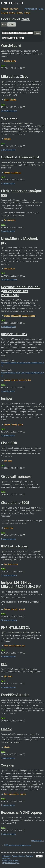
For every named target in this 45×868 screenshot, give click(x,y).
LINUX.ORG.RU (12, 3)
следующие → (38, 841)
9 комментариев (8, 150)
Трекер (20, 13)
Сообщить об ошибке (10, 860)
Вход (41, 9)
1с (5, 220)
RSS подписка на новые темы (18, 845)
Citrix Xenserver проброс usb (21, 193)
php (23, 645)
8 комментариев (8, 687)
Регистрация (31, 9)
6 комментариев (8, 539)
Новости (5, 9)
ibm (6, 564)
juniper (7, 380)
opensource (14, 794)
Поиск (27, 13)
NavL (26, 19)
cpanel (7, 316)
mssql (18, 645)
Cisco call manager (16, 476)
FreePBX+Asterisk (15, 695)
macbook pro (10, 269)
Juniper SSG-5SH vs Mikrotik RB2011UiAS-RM (21, 584)
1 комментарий (8, 231)
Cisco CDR (9, 443)
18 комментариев (9, 620)
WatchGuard (11, 45)
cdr (5, 461)
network (14, 380)
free (6, 794)
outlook (7, 173)
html (6, 645)
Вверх (39, 856)
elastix (7, 747)
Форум (12, 13)
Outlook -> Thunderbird (20, 157)
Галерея (14, 9)
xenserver (12, 220)
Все (4, 24)
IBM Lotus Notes (14, 546)
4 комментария (8, 183)
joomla (12, 645)
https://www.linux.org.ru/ (11, 863)
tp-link (28, 380)
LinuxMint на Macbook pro (19, 240)
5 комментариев (8, 327)
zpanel (32, 316)
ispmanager (16, 316)
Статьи (4, 13)
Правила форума (18, 856)
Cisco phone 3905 (15, 503)
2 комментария (8, 435)
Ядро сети (9, 118)
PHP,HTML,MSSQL (15, 627)
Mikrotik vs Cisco (15, 76)
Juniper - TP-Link (14, 334)
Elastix (6, 729)
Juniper (7, 398)
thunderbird (16, 173)
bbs (6, 676)
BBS (4, 664)
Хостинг (8, 765)
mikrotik (13, 100)
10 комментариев (9, 280)
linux (10, 676)
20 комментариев (9, 111)
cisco (6, 100)
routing (22, 380)
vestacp (25, 316)
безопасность (10, 61)
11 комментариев (9, 575)
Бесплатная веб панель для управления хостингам (21, 291)
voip (11, 528)
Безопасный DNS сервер (22, 812)
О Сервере (6, 856)
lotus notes (13, 564)
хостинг (23, 794)
